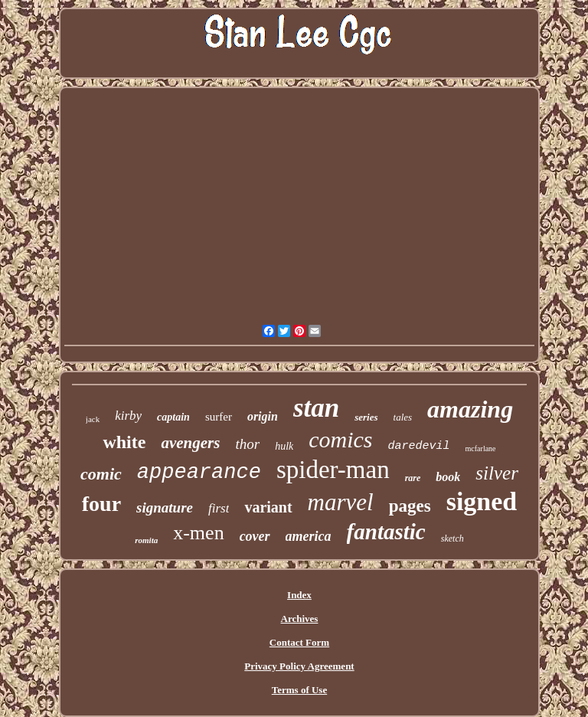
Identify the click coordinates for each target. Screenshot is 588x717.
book (448, 477)
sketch (452, 539)
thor (247, 444)
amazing (470, 409)
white (124, 442)
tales (403, 417)
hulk (284, 446)
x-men (198, 533)
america (309, 536)
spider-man (333, 470)
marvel (341, 502)
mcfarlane (481, 449)
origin (263, 416)
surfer (219, 417)
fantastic (386, 532)
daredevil (419, 446)
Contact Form (299, 642)
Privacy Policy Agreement (299, 666)
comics (340, 439)
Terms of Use (299, 690)
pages (410, 506)
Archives (300, 619)
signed (482, 501)
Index (299, 595)
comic (101, 474)
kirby (128, 416)
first (219, 508)
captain (173, 417)
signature (165, 507)
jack (93, 419)
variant (268, 507)
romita (146, 540)
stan (316, 408)
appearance (199, 473)
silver (497, 473)
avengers (190, 443)
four (101, 504)
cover (255, 536)
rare (413, 478)
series (366, 417)
